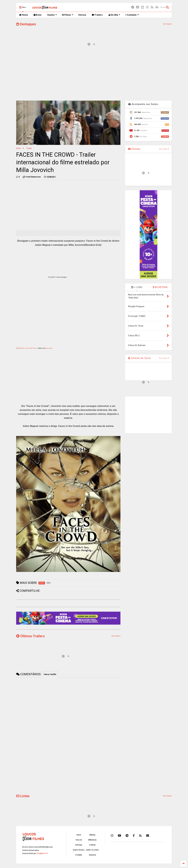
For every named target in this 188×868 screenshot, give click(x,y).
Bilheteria (92, 840)
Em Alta (114, 15)
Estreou (82, 15)
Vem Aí (79, 840)
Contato (79, 855)
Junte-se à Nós (92, 850)
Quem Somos (79, 850)
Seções (52, 15)
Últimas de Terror (140, 358)
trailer (29, 148)
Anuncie (92, 855)
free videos (49, 348)
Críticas (92, 845)
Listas (23, 796)
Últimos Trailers (30, 636)
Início (19, 148)
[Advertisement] (94, 75)
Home (23, 15)
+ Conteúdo (132, 15)
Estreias (79, 845)
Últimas (134, 149)
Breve (38, 15)
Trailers (97, 15)
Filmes (68, 15)
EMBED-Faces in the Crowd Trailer (27, 348)
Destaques (26, 24)
